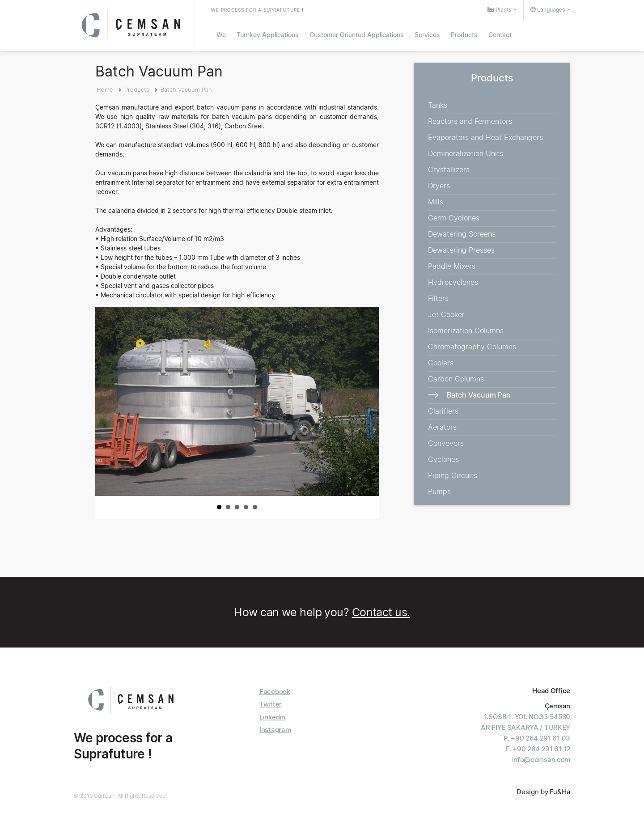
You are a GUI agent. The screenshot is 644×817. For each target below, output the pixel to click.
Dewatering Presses (461, 250)
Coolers (441, 363)
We (221, 35)
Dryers (439, 186)
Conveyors (446, 443)
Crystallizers (449, 169)
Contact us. (381, 612)
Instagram (275, 730)
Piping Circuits (453, 475)
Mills (436, 202)
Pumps (439, 491)
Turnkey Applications (268, 35)
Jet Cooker (446, 314)
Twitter (271, 704)
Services (427, 35)
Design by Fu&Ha (543, 792)
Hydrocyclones (453, 282)
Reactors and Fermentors (470, 121)
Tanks (438, 105)
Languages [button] (548, 10)
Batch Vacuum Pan (186, 89)
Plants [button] (500, 10)
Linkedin (272, 717)
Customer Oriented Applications (357, 35)
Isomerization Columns (466, 330)
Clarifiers (443, 411)
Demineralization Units (466, 153)
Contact (500, 35)
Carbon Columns (456, 379)
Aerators (442, 427)
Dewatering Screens (462, 234)
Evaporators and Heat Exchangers (485, 137)
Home (105, 89)
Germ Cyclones (454, 218)
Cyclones (443, 459)
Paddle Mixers (452, 266)
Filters (438, 298)
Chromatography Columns (472, 347)
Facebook (275, 692)
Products (464, 35)
